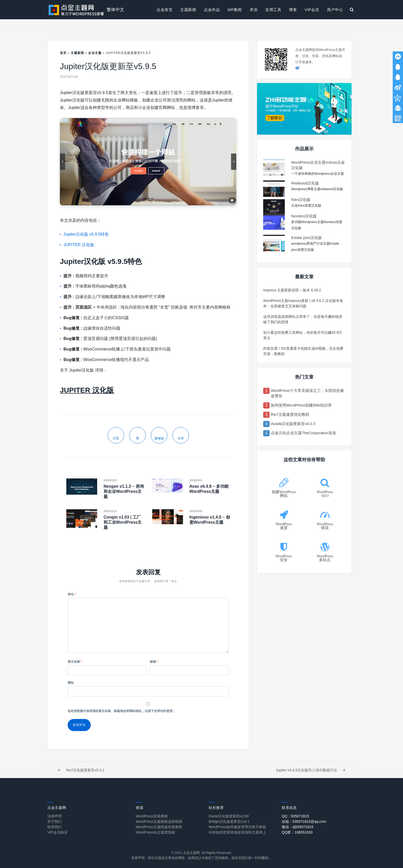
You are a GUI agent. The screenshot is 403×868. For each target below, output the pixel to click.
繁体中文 (115, 10)
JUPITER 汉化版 (79, 245)
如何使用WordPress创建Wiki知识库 (301, 405)
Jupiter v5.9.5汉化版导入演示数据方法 (311, 770)
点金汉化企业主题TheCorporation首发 (304, 433)
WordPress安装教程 (152, 816)
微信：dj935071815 (297, 827)
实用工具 (273, 10)
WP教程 (235, 10)
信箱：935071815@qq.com (304, 821)
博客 (293, 10)
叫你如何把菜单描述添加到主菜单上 (237, 832)
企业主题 (95, 53)
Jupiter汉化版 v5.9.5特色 (86, 234)
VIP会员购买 (57, 832)
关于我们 (54, 821)
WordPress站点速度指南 (155, 832)
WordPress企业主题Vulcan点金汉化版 (318, 165)
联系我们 (54, 827)
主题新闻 (188, 10)
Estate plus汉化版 (306, 238)
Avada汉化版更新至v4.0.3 (293, 424)
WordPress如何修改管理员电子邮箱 (237, 827)
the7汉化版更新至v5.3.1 (81, 770)
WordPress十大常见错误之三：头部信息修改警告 (307, 393)
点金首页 (164, 10)
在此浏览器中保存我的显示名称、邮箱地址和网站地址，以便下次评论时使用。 (122, 711)
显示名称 (75, 662)
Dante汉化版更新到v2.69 (229, 816)
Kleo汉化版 (301, 200)
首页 (63, 53)
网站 (71, 683)
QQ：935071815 (295, 816)
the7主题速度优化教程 (290, 414)
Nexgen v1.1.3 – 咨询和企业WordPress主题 (124, 491)
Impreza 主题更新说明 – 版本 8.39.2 (292, 290)
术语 (254, 10)
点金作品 (212, 10)
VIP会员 (312, 10)
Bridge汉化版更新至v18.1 (229, 821)
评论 (72, 594)
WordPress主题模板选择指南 (159, 821)
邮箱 (154, 662)
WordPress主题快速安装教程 (159, 827)
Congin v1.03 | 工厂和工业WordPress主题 (123, 522)
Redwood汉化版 (305, 183)
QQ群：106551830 (297, 832)
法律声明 (54, 816)
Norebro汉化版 (304, 216)
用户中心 (335, 10)
